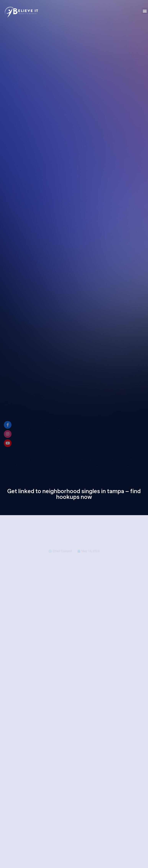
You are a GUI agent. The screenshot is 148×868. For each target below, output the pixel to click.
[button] (145, 11)
